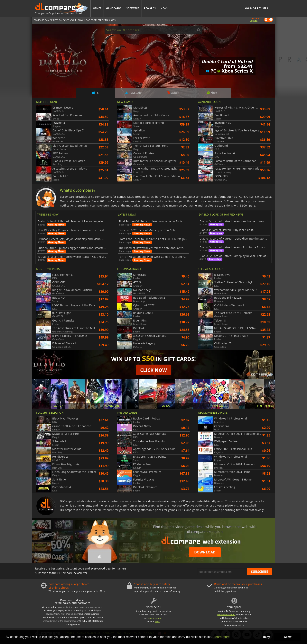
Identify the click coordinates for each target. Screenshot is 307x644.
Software (133, 8)
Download (205, 552)
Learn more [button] (222, 637)
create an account (226, 614)
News (164, 8)
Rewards (150, 8)
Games (97, 8)
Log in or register (256, 8)
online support (156, 618)
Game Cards (114, 8)
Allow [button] (288, 637)
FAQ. (157, 621)
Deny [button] (266, 637)
